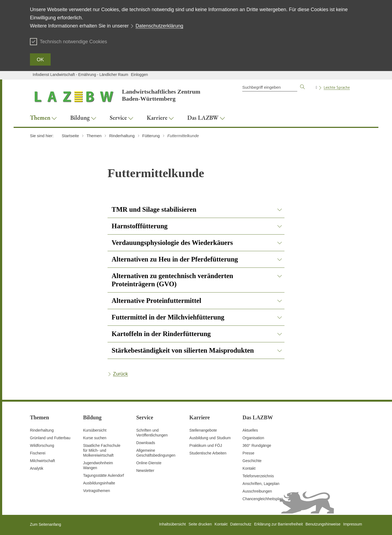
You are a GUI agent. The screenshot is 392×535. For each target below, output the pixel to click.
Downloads (146, 443)
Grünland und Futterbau (50, 438)
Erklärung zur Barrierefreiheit (278, 524)
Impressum (353, 524)
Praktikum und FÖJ (206, 445)
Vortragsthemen (97, 491)
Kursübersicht (95, 430)
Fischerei (38, 453)
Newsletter (145, 471)
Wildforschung (42, 445)
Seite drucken (200, 524)
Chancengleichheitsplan (263, 499)
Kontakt (249, 468)
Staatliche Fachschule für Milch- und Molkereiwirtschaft (102, 450)
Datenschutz (241, 524)
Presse (249, 453)
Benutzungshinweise (323, 524)
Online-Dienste (149, 463)
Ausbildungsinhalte (99, 483)
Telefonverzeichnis (258, 476)
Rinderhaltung (42, 430)
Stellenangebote (203, 430)
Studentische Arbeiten (208, 453)
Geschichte (252, 461)
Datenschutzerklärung (159, 26)
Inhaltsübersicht (172, 524)
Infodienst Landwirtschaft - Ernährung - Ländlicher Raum (80, 75)
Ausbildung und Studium (210, 438)
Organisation (253, 438)
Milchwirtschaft (42, 461)
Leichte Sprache (337, 87)
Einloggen (139, 75)
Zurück (120, 374)
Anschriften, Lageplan (261, 484)
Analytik (37, 468)
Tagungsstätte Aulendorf (103, 475)
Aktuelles (250, 430)
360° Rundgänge (257, 445)
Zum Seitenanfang (45, 524)
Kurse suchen (95, 438)
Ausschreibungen (257, 491)
